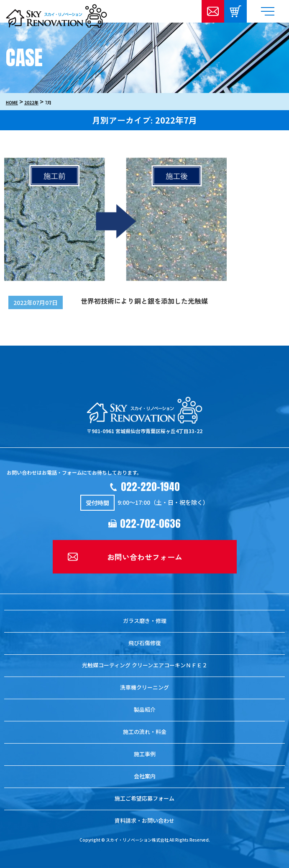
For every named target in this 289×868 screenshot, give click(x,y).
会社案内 (145, 776)
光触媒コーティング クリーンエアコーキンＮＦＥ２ (145, 665)
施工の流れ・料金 (145, 732)
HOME (12, 102)
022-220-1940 (150, 487)
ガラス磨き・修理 (145, 621)
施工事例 (145, 754)
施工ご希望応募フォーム (144, 798)
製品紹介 (145, 709)
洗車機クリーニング (144, 687)
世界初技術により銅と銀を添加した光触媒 (144, 301)
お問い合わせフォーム (145, 557)
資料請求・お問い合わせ (144, 820)
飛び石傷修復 (145, 643)
